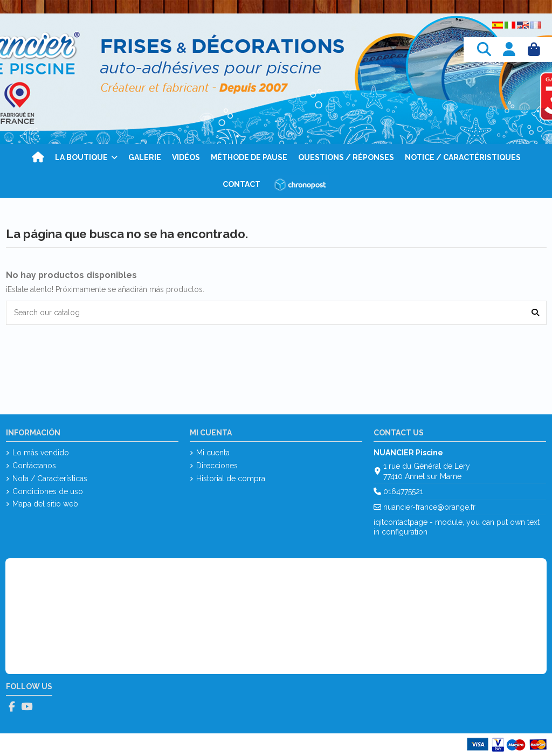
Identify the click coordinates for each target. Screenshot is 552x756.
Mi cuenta (213, 453)
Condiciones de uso (48, 491)
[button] (86, 157)
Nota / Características (50, 478)
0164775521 (403, 491)
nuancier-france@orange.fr (429, 507)
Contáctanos (34, 466)
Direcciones (217, 466)
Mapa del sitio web (45, 504)
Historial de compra (231, 478)
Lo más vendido (41, 453)
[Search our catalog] (535, 313)
